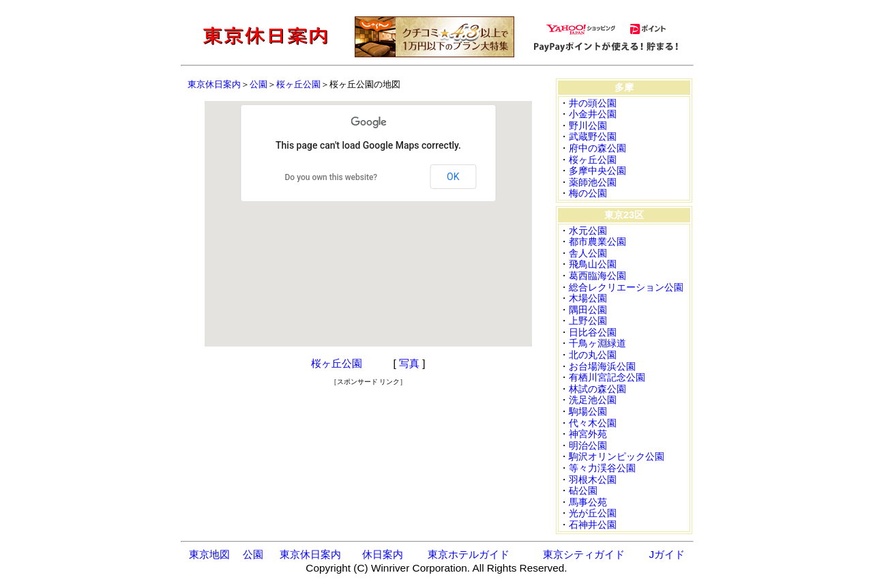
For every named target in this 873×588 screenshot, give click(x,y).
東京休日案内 (214, 84)
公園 (258, 84)
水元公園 (588, 231)
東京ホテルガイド (469, 554)
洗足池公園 (593, 400)
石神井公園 (593, 525)
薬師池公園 (593, 182)
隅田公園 (588, 310)
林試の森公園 (597, 389)
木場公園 (588, 298)
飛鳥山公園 (593, 264)
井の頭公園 (593, 103)
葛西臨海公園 (597, 276)
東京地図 (209, 554)
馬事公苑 (588, 502)
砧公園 (583, 490)
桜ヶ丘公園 (298, 84)
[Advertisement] (368, 407)
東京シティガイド (584, 554)
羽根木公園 (593, 480)
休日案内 (383, 554)
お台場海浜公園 (602, 366)
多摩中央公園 (597, 171)
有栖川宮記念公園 (607, 377)
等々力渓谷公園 (602, 468)
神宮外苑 (588, 434)
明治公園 (588, 445)
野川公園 (588, 126)
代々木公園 (593, 423)
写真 (409, 363)
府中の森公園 (597, 148)
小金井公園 (593, 114)
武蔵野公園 (593, 136)
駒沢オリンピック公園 (617, 456)
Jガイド (667, 554)
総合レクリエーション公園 (626, 287)
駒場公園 (588, 411)
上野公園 (588, 321)
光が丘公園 (593, 513)
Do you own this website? (331, 177)
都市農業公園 (597, 241)
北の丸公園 (593, 355)
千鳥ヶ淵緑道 (597, 343)
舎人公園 (588, 253)
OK (453, 177)
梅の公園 (588, 193)
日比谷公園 (593, 332)
